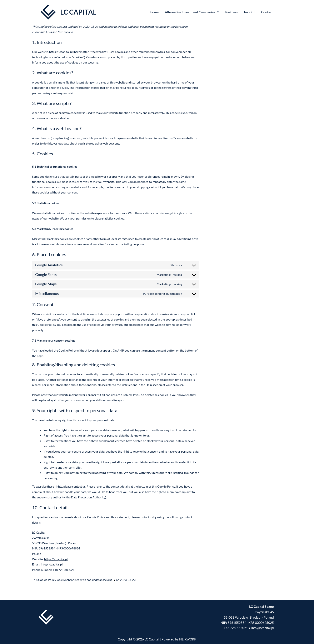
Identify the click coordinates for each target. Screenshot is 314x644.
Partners (231, 12)
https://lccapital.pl (61, 52)
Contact (267, 12)
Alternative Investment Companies (192, 12)
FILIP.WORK (188, 639)
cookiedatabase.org (99, 580)
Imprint (249, 12)
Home (154, 12)
